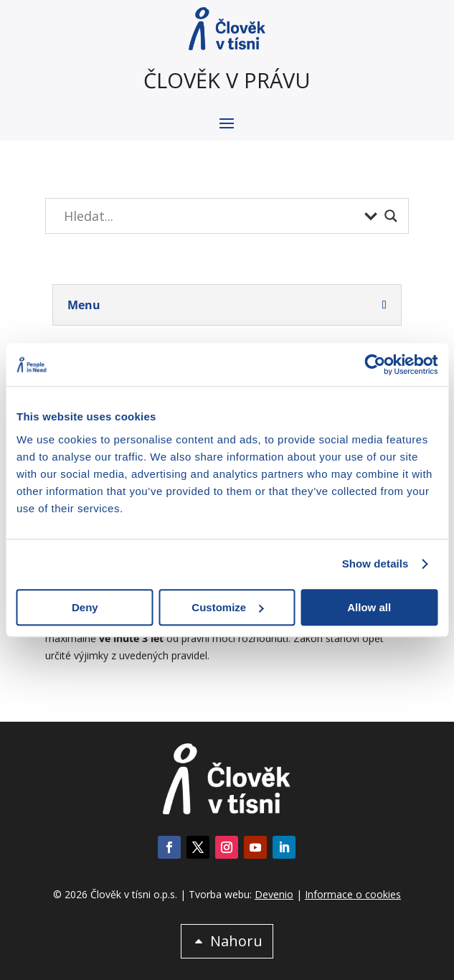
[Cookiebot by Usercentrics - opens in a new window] (375, 364)
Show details (375, 564)
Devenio (274, 894)
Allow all (369, 607)
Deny (85, 607)
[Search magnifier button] (391, 216)
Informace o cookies (353, 894)
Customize (227, 607)
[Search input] (210, 216)
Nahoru (236, 941)
